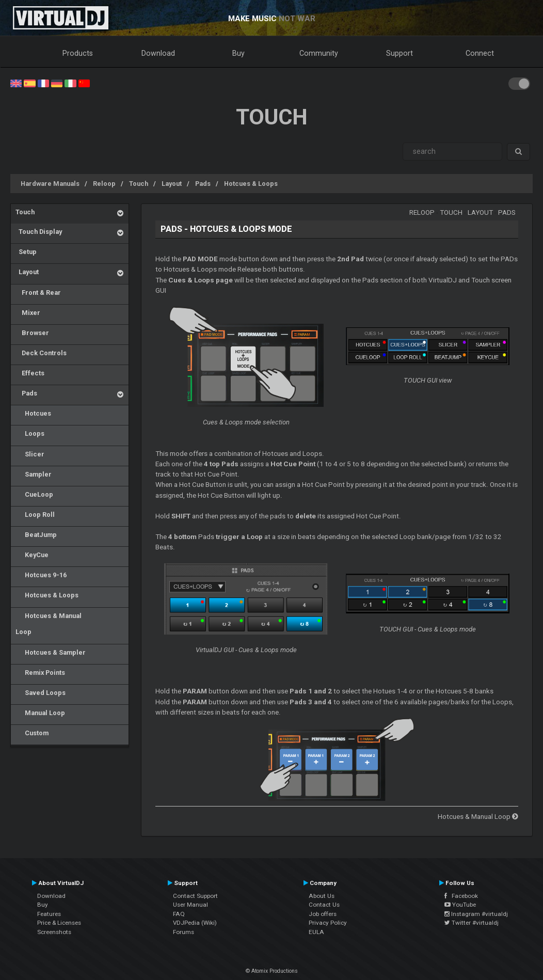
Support (400, 53)
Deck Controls (41, 353)
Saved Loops (41, 693)
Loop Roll (35, 515)
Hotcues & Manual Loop (49, 624)
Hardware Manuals (50, 184)
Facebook (461, 896)
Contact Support (195, 896)
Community (319, 53)
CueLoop (34, 494)
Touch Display (39, 232)
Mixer (28, 313)
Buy (238, 53)
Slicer (30, 454)
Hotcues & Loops (251, 184)
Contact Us (324, 905)
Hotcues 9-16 (41, 575)
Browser (32, 333)
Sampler (34, 474)
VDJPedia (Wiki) (195, 923)
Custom (32, 733)
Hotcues (33, 413)
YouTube (460, 905)
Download (158, 53)
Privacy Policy (328, 923)
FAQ (179, 914)
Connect (480, 53)
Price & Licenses (59, 923)
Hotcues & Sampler (51, 652)
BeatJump (36, 535)
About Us (322, 896)
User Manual (190, 905)
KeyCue (32, 555)
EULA (316, 932)
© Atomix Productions (272, 971)
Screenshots (54, 932)
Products (78, 53)
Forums (183, 932)
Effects (30, 373)
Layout (172, 184)
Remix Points (40, 673)
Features (49, 914)
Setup (26, 252)
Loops (30, 433)
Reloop (104, 184)
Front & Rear (38, 293)
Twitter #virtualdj (472, 923)
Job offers (323, 914)
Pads (203, 184)
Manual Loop (40, 713)
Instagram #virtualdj (476, 914)
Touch (139, 184)
